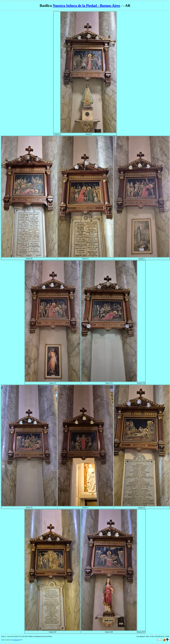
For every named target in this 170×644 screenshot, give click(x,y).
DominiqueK (16, 640)
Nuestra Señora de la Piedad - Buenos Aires (86, 6)
